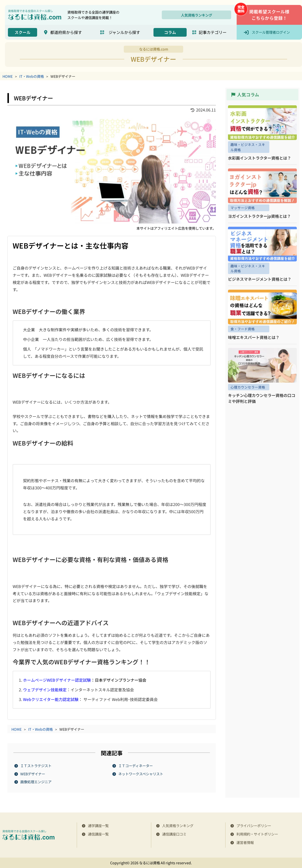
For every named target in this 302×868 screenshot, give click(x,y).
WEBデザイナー (33, 774)
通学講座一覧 (98, 826)
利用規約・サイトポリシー (257, 834)
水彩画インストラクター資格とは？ (260, 158)
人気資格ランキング (197, 15)
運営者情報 (245, 842)
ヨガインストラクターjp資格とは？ (259, 216)
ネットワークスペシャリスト (141, 774)
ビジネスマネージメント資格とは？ (260, 279)
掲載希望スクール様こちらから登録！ (269, 15)
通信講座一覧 (98, 834)
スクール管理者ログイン (271, 32)
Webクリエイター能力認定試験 (51, 699)
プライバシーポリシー (254, 826)
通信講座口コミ (174, 834)
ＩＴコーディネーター (136, 766)
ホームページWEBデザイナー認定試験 (57, 680)
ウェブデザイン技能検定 (45, 690)
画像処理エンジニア (36, 782)
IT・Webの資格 (32, 76)
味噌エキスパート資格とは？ (254, 337)
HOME (8, 76)
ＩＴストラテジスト (36, 766)
